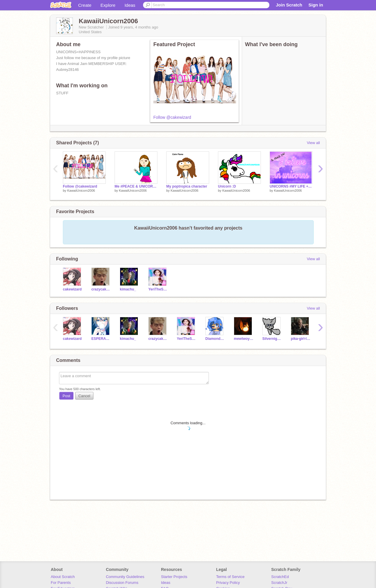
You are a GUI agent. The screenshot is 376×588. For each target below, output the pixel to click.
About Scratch (63, 577)
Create (85, 5)
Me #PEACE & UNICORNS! (136, 186)
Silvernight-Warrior (272, 339)
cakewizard (72, 289)
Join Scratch (289, 5)
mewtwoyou (244, 339)
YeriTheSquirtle (158, 289)
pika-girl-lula (301, 339)
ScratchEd (280, 577)
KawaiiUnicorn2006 (81, 191)
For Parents (61, 583)
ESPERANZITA (101, 339)
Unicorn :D (227, 186)
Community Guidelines (125, 577)
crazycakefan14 (101, 289)
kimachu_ (128, 289)
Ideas (130, 5)
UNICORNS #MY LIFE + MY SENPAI (291, 186)
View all (313, 143)
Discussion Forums (122, 583)
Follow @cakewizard (172, 117)
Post (66, 396)
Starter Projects (174, 577)
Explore (108, 5)
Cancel (84, 396)
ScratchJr (279, 583)
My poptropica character (187, 186)
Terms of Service (230, 577)
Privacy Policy (228, 583)
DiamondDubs (215, 339)
